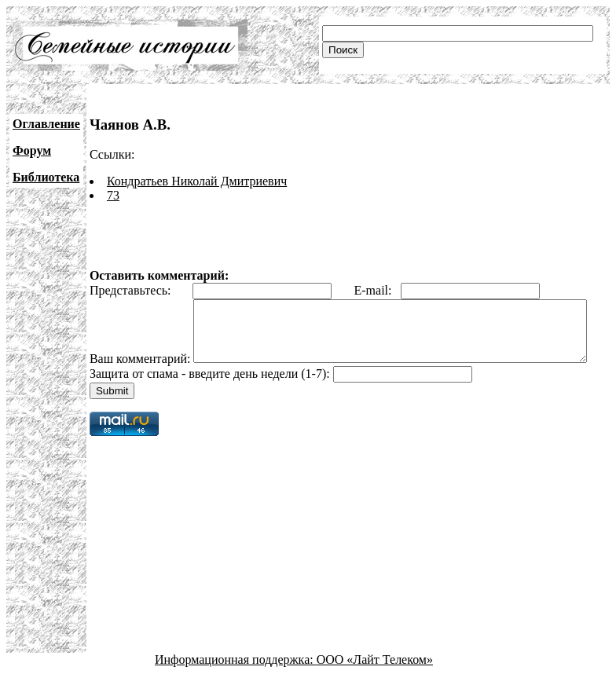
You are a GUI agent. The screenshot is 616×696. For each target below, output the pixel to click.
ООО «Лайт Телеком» (375, 682)
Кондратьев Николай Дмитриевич (197, 181)
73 (113, 195)
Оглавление (46, 124)
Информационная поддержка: (236, 682)
